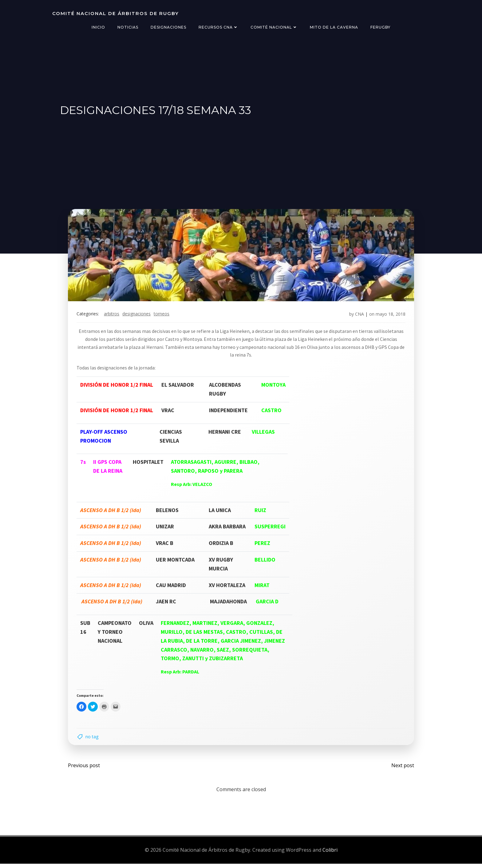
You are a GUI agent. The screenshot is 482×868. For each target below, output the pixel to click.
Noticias (128, 27)
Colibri (330, 854)
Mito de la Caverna (334, 27)
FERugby (380, 27)
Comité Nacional (274, 27)
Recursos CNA (218, 27)
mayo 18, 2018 (389, 316)
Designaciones (168, 27)
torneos (163, 316)
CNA (358, 316)
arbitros (113, 316)
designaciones (138, 316)
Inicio (98, 27)
